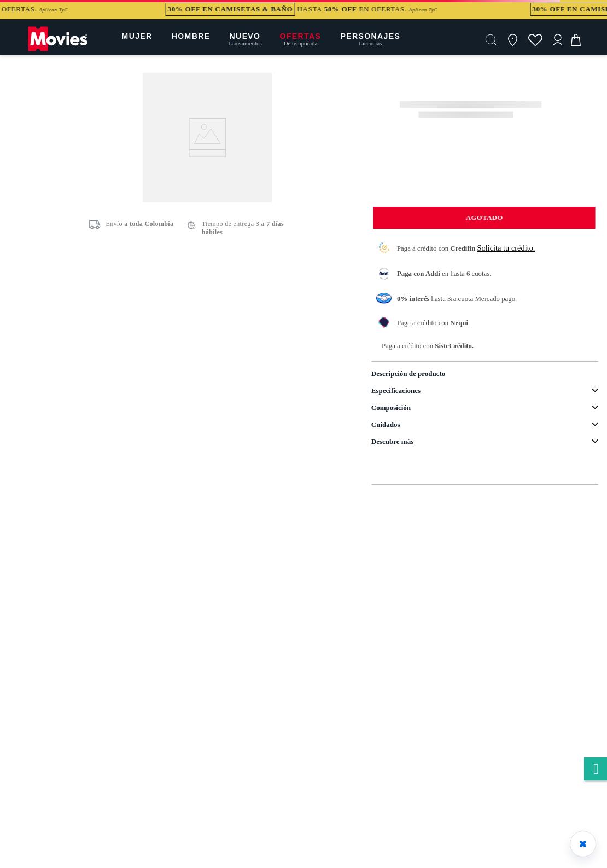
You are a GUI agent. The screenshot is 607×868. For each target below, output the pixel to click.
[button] (491, 40)
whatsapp (596, 770)
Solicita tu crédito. (506, 248)
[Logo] (58, 51)
